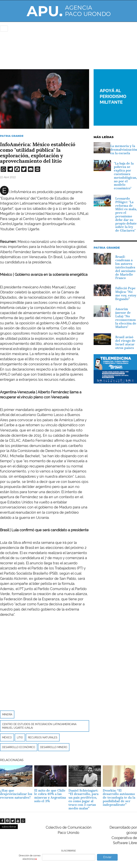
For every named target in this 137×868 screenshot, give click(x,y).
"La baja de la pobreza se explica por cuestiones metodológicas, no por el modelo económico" (125, 176)
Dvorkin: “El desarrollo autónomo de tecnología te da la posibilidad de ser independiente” (119, 798)
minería (7, 714)
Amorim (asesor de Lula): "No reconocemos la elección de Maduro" (126, 318)
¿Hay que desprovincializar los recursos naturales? (16, 794)
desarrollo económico (19, 747)
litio (20, 737)
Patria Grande (12, 136)
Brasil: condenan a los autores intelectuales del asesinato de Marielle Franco (125, 267)
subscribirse (9, 827)
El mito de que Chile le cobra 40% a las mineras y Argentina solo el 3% (50, 796)
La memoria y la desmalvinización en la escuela (124, 149)
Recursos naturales (43, 737)
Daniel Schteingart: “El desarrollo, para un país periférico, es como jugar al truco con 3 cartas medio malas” (83, 799)
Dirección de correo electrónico (30, 857)
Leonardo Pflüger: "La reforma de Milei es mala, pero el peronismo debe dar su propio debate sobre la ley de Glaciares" (126, 214)
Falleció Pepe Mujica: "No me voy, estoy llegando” (126, 293)
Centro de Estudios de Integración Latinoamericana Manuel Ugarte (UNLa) (39, 726)
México (7, 737)
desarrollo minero (54, 747)
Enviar (107, 857)
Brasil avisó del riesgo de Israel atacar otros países (125, 342)
